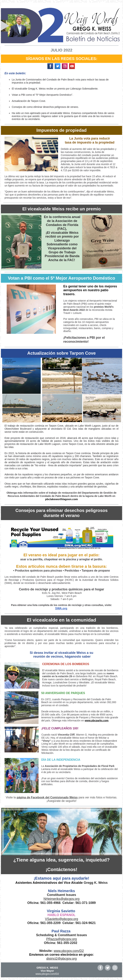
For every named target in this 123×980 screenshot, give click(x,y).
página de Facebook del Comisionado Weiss (47, 797)
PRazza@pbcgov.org (61, 939)
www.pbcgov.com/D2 (69, 951)
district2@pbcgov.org (61, 959)
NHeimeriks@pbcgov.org (61, 899)
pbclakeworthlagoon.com (62, 499)
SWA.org (61, 608)
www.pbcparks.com (97, 721)
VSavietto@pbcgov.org (61, 919)
